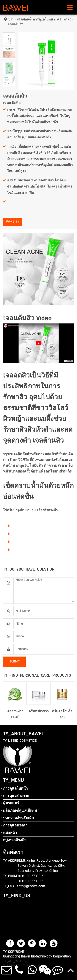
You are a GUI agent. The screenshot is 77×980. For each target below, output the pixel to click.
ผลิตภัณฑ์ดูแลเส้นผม (20, 811)
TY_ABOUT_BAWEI (23, 734)
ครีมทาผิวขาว (39, 711)
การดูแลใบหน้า (44, 19)
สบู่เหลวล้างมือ (15, 840)
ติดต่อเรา (13, 222)
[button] (9, 35)
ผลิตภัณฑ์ (24, 19)
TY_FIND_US (17, 896)
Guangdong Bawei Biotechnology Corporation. (37, 956)
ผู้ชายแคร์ (11, 803)
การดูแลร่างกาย (16, 796)
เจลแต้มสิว (16, 24)
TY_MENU (13, 780)
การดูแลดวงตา (15, 825)
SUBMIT (14, 662)
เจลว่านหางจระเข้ (15, 714)
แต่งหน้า (10, 833)
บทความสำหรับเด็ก (18, 818)
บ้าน (11, 19)
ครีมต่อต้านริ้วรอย (62, 714)
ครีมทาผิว (64, 19)
